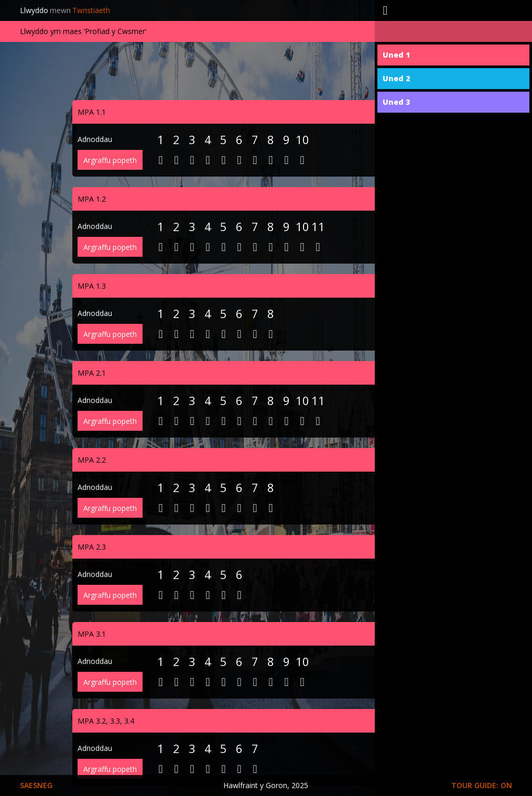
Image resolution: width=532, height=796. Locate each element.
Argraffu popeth (110, 160)
